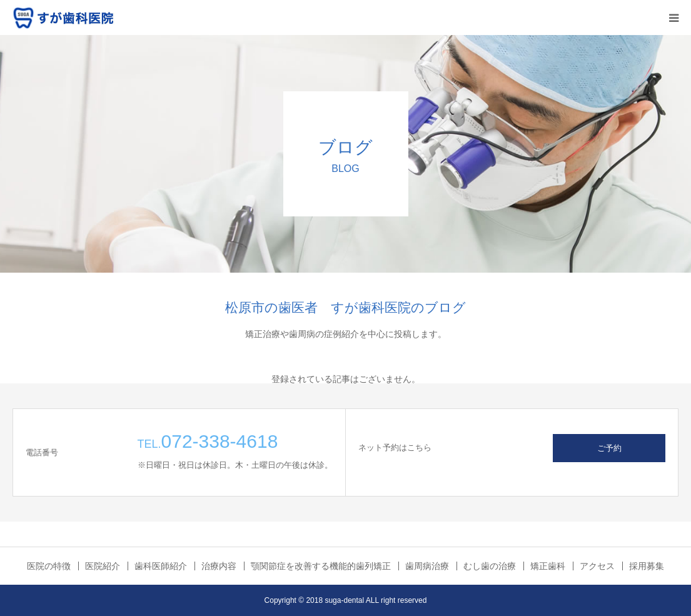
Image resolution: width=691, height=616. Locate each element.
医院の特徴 (49, 566)
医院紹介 (103, 566)
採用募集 (647, 566)
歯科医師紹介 (161, 566)
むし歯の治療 (490, 566)
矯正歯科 (548, 566)
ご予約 (609, 448)
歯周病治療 (427, 566)
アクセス (597, 566)
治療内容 (219, 566)
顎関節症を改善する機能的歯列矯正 (321, 566)
